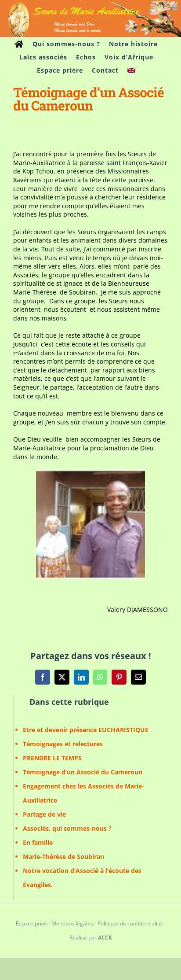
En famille (38, 842)
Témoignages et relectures (63, 744)
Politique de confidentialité (130, 923)
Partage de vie (44, 814)
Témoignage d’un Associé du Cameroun (83, 772)
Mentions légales (72, 923)
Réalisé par (91, 938)
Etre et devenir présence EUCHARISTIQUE (86, 730)
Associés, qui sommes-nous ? (67, 828)
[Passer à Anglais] (131, 70)
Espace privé (31, 923)
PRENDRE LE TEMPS (52, 758)
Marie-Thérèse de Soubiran (63, 857)
